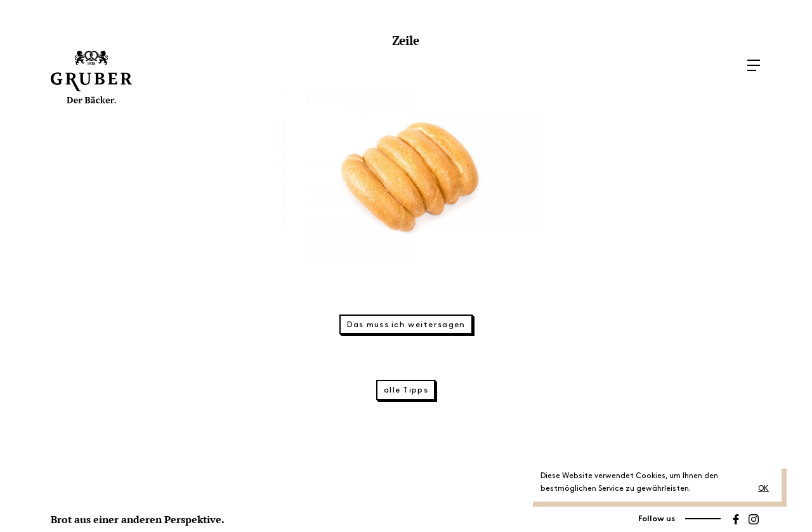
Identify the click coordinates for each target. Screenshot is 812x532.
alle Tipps (406, 390)
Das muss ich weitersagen (406, 325)
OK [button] (763, 489)
